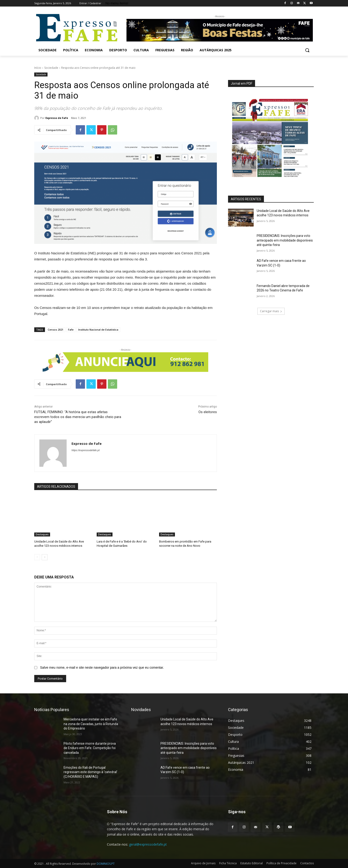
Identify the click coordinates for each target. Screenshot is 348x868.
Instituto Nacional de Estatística (98, 330)
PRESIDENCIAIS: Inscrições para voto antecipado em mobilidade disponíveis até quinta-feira (285, 240)
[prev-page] (37, 557)
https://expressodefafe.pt (85, 450)
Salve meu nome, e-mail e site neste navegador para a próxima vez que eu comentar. (102, 667)
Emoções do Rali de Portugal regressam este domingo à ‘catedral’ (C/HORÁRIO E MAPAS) (90, 772)
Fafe (71, 330)
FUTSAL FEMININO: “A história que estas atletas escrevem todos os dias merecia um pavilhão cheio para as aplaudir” (78, 417)
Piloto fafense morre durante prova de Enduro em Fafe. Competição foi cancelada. (90, 748)
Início (38, 68)
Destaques (42, 534)
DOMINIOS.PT (106, 864)
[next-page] (45, 557)
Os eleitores (208, 412)
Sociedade (51, 68)
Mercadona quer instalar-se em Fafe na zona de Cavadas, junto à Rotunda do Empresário (91, 724)
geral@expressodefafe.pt (148, 844)
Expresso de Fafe (57, 118)
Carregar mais (271, 311)
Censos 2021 (56, 330)
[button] (307, 50)
